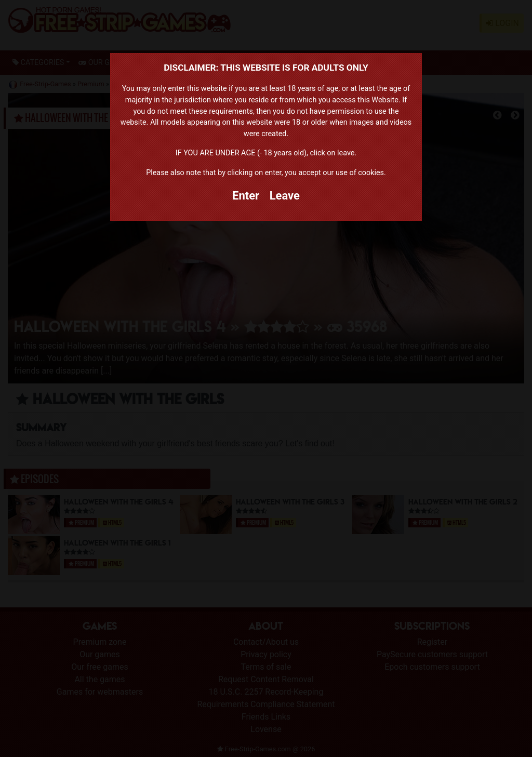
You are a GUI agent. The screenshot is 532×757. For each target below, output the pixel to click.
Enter (246, 196)
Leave (285, 196)
